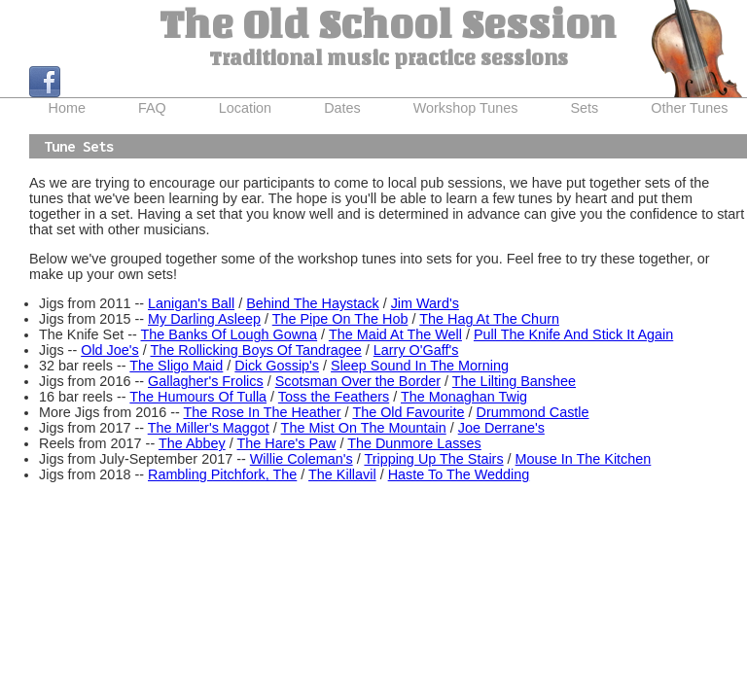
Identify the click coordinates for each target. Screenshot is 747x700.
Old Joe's (110, 350)
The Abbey (192, 443)
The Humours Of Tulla (198, 397)
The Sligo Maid (176, 366)
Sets (584, 108)
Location (245, 108)
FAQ (152, 108)
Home (67, 108)
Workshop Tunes (466, 108)
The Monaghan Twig (464, 397)
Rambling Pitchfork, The (222, 474)
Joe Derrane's (501, 428)
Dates (342, 108)
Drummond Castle (533, 412)
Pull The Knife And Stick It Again (573, 334)
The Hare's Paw (286, 443)
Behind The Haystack (313, 303)
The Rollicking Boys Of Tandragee (255, 350)
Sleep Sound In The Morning (420, 366)
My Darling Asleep (204, 319)
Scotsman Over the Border (358, 381)
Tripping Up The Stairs (433, 459)
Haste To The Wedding (459, 474)
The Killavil (342, 474)
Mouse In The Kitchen (584, 459)
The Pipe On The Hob (340, 319)
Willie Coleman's (302, 459)
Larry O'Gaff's (416, 350)
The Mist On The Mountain (364, 428)
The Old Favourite (408, 412)
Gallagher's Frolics (206, 381)
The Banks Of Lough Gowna (230, 334)
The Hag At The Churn (489, 319)
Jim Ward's (425, 303)
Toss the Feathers (334, 397)
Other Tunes (689, 108)
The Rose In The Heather (263, 412)
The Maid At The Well (395, 334)
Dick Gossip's (277, 366)
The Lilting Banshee (514, 381)
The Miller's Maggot (209, 428)
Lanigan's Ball (191, 303)
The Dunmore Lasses (414, 443)
